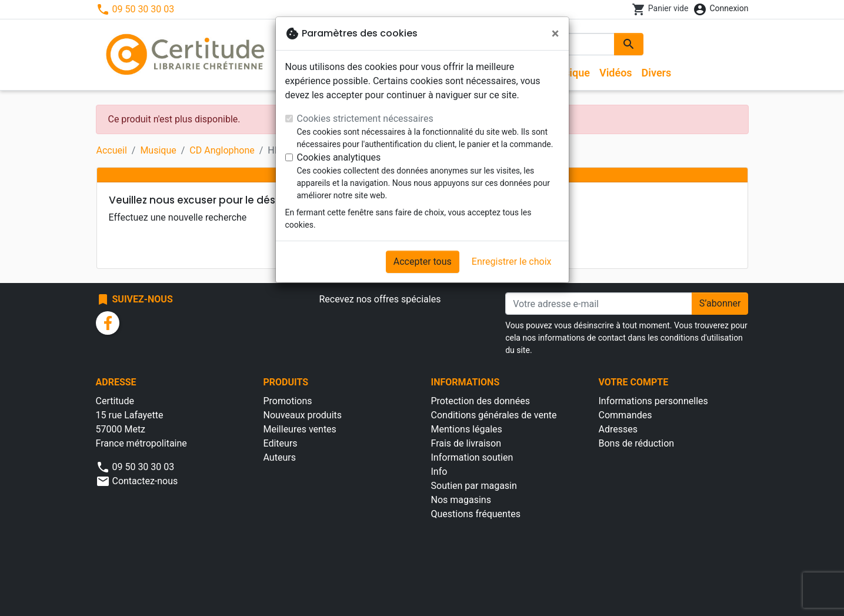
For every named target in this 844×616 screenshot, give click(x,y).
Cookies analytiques (339, 157)
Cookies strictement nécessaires (365, 119)
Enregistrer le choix (512, 262)
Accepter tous (423, 262)
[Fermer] (556, 34)
